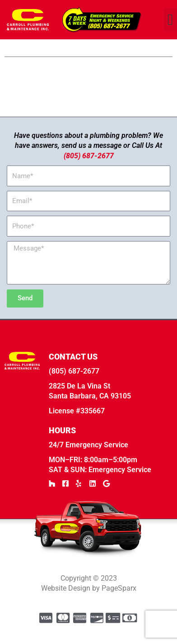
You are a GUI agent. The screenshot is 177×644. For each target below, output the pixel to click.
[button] (170, 20)
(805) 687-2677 (89, 171)
